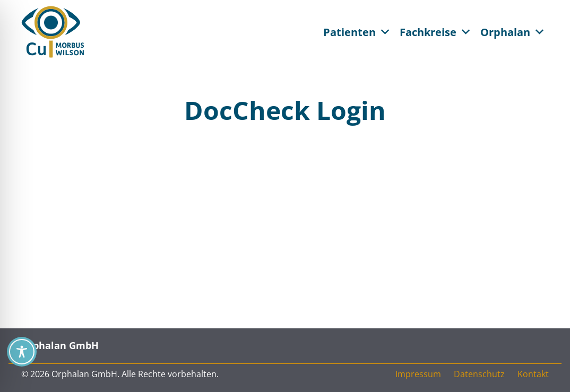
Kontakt (533, 374)
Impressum (418, 374)
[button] (385, 32)
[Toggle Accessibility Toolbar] (22, 352)
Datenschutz (479, 374)
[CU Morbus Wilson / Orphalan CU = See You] (53, 32)
